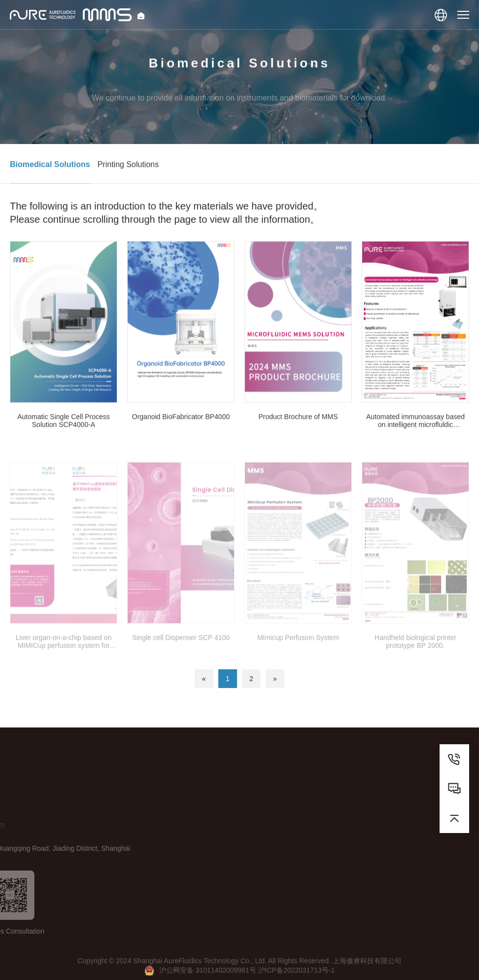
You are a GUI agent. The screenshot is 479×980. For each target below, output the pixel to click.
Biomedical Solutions (50, 168)
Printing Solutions (128, 168)
